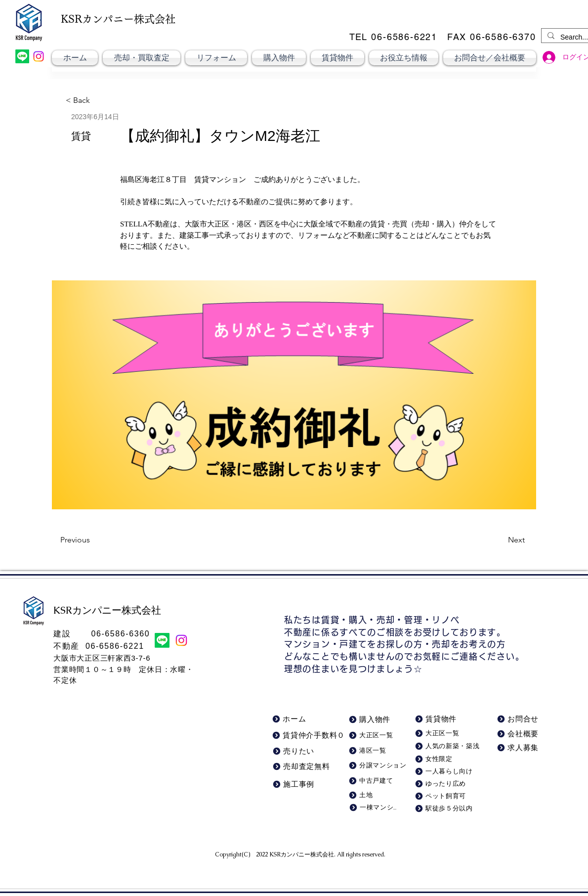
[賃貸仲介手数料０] (309, 736)
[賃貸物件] (443, 719)
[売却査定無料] (303, 767)
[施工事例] (308, 784)
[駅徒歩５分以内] (447, 809)
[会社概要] (520, 734)
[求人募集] (520, 748)
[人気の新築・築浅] (449, 746)
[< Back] (83, 101)
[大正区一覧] (447, 734)
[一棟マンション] (373, 808)
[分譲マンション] (379, 766)
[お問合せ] (520, 719)
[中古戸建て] (374, 781)
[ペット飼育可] (445, 796)
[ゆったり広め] (445, 784)
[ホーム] (296, 719)
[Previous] (93, 540)
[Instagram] (39, 56)
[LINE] (22, 56)
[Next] (500, 540)
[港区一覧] (374, 751)
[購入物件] (373, 720)
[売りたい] (296, 751)
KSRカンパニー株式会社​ (302, 854)
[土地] (372, 795)
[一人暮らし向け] (445, 772)
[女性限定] (445, 759)
